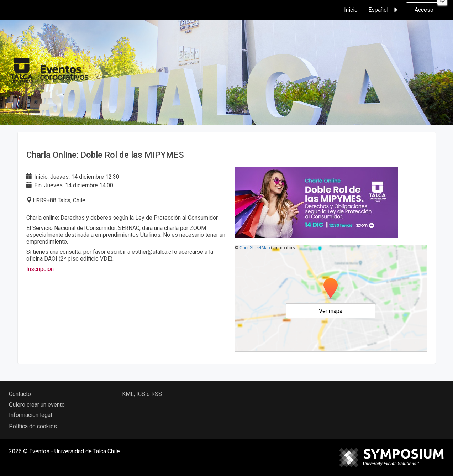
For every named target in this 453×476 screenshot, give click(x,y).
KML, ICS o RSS (142, 394)
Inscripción (40, 269)
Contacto (20, 394)
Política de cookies (33, 426)
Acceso (424, 10)
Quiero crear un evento (37, 405)
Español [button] (384, 10)
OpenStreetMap (255, 248)
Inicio (351, 10)
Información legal (30, 415)
